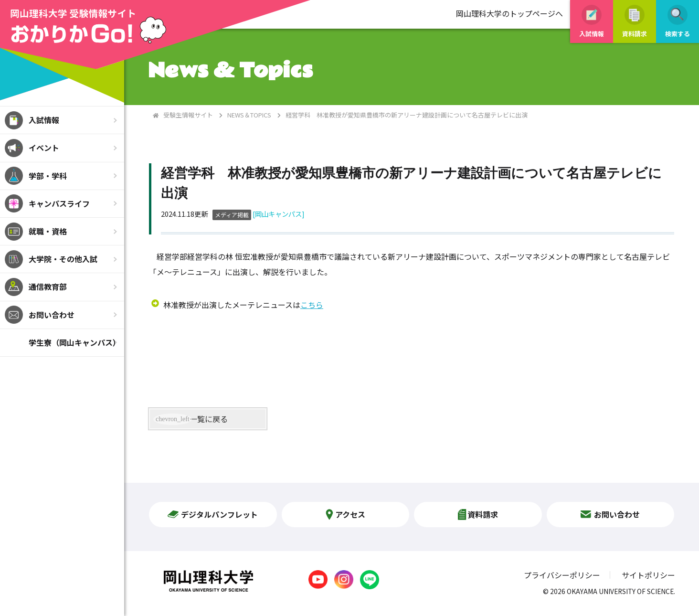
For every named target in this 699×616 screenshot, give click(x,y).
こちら (312, 305)
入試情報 (44, 120)
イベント (44, 148)
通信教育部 (48, 287)
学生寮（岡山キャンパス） (74, 342)
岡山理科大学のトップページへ (509, 13)
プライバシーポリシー (562, 575)
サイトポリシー (648, 575)
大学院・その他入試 (63, 259)
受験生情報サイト (188, 115)
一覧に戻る (209, 419)
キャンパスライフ (59, 203)
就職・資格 (48, 231)
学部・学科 (48, 176)
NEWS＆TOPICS (249, 115)
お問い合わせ (52, 315)
